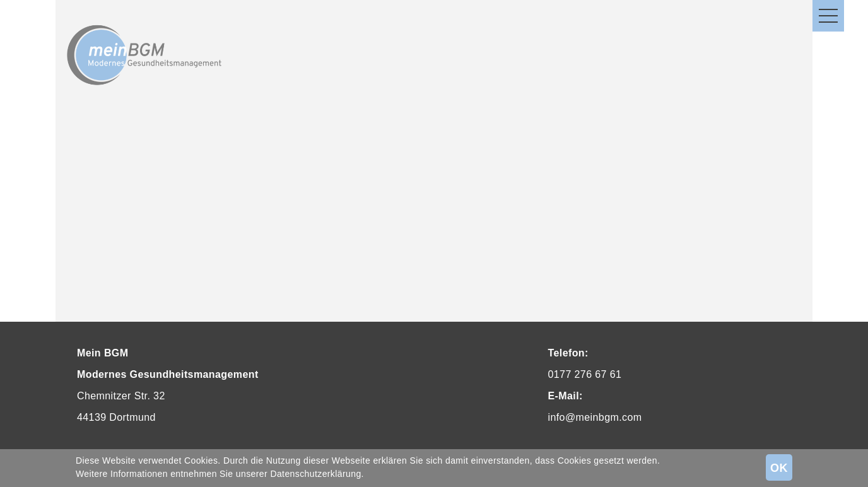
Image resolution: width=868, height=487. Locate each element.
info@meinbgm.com (595, 417)
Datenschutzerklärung (315, 474)
